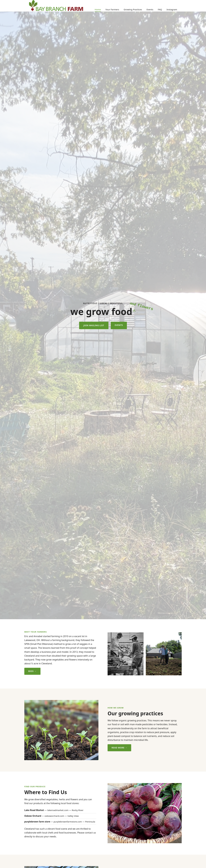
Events (150, 9)
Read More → (119, 748)
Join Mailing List (94, 325)
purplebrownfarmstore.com (68, 822)
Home (98, 9)
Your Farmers (112, 9)
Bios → (32, 671)
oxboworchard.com (54, 816)
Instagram (172, 9)
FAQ (160, 9)
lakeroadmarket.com (58, 810)
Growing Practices (133, 9)
